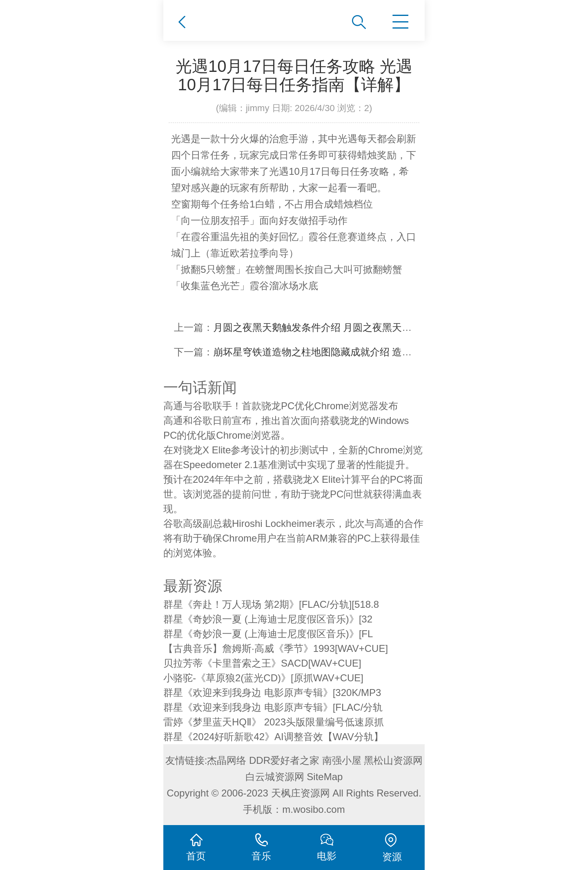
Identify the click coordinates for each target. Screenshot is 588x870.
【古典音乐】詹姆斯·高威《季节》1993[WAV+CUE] (276, 648)
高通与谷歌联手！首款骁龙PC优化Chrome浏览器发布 (281, 406)
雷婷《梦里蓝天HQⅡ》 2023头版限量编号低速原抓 (274, 722)
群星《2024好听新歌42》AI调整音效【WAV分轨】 (273, 737)
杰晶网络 (227, 760)
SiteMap (325, 777)
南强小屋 (342, 760)
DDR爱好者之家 (284, 760)
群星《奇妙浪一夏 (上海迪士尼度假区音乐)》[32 (268, 619)
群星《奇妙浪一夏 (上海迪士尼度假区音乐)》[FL (268, 634)
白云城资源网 (275, 777)
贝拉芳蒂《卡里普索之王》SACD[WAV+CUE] (262, 663)
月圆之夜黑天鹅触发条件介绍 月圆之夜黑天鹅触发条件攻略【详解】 (362, 327)
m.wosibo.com (313, 809)
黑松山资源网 (393, 760)
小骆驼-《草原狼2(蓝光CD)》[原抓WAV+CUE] (263, 678)
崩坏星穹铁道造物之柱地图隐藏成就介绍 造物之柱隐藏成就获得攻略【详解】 (381, 352)
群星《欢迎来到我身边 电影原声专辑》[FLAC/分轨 (273, 707)
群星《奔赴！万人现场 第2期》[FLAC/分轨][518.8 (271, 604)
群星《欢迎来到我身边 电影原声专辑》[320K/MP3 (272, 693)
